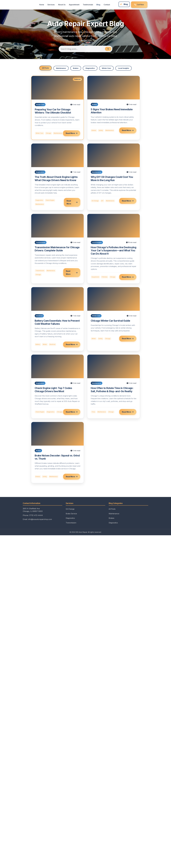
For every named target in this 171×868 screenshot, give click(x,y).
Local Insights (124, 68)
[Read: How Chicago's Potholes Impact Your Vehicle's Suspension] (114, 249)
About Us (61, 5)
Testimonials (87, 5)
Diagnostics (90, 68)
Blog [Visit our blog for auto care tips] (123, 4)
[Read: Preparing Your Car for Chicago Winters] (57, 108)
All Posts (45, 68)
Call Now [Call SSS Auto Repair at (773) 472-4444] (139, 5)
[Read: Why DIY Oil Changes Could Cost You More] (114, 177)
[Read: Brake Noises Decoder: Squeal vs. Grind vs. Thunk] (57, 454)
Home (41, 5)
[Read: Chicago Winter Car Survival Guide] (114, 319)
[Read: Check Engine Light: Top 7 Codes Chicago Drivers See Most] (57, 387)
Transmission (71, 526)
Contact (106, 5)
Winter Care (107, 68)
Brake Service (71, 516)
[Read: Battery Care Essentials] (57, 319)
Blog (98, 5)
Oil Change (70, 512)
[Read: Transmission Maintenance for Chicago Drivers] (57, 249)
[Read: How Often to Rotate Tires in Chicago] (114, 387)
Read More (72, 133)
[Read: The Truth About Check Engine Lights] (57, 177)
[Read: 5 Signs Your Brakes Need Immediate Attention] (114, 108)
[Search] (108, 49)
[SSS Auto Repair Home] (28, 5)
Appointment (74, 5)
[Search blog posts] (85, 49)
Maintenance (61, 68)
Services (51, 5)
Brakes (76, 68)
